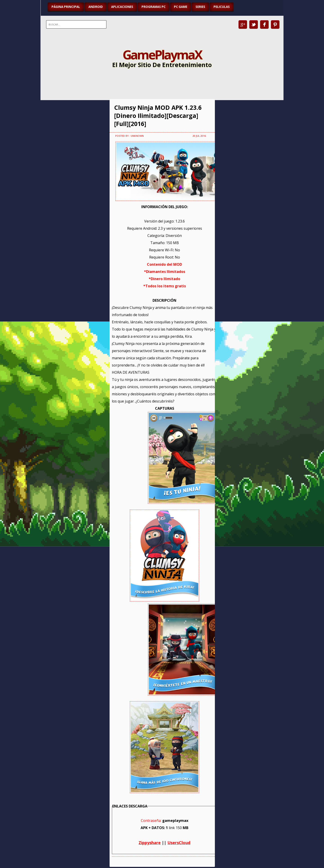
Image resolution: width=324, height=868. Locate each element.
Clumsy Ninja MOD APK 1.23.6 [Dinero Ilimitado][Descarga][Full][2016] (158, 116)
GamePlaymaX (162, 54)
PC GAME (181, 7)
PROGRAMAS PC (154, 7)
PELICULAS (222, 7)
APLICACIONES (122, 7)
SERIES (200, 7)
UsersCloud (179, 843)
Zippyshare (150, 843)
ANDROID (96, 7)
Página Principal (66, 7)
